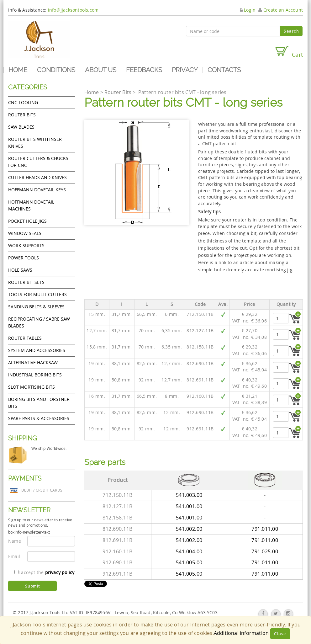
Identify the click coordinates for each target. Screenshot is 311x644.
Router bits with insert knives (36, 143)
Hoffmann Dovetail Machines (31, 205)
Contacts (224, 70)
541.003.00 (189, 495)
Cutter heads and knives (37, 177)
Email (14, 556)
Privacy (185, 70)
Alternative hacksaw (33, 362)
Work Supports (26, 245)
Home (18, 70)
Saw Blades (21, 127)
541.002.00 (189, 529)
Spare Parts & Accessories (39, 418)
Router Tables (25, 338)
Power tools (24, 258)
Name (15, 541)
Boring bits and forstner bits (39, 403)
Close (280, 634)
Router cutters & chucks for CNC (38, 162)
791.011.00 (265, 529)
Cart (289, 52)
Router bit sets (26, 282)
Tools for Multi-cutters (37, 294)
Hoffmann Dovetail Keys (37, 190)
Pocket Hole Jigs (27, 221)
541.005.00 (189, 562)
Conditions (56, 70)
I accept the (44, 572)
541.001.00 (189, 506)
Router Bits (22, 115)
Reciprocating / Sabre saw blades (39, 322)
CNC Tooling (23, 102)
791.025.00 (265, 551)
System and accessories (37, 350)
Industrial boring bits (35, 375)
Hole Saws (20, 270)
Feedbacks (144, 70)
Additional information (241, 633)
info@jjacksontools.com (73, 10)
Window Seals (25, 233)
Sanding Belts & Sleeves (36, 307)
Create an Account (281, 10)
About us (101, 70)
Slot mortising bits (32, 387)
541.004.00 (189, 551)
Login (248, 10)
